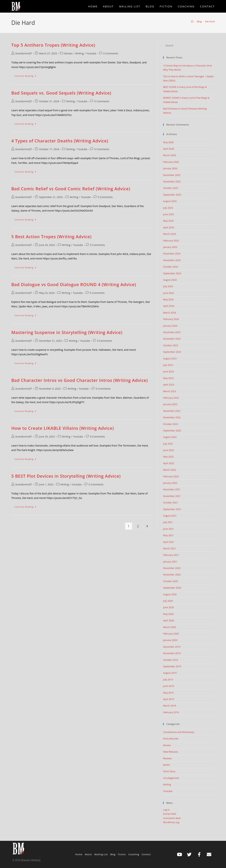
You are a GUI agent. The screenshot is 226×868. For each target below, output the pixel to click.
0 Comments (111, 53)
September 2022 (172, 430)
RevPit (167, 765)
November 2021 (172, 496)
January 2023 (170, 404)
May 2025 (168, 221)
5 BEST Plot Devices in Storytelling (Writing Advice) (66, 476)
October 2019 (170, 660)
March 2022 (170, 470)
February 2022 (171, 476)
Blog (113, 854)
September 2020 (172, 588)
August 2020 (170, 594)
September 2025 (172, 195)
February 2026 (171, 162)
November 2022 (172, 417)
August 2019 (170, 673)
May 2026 (168, 142)
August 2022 (170, 437)
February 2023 (171, 398)
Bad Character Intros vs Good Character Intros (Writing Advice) (80, 380)
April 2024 (169, 306)
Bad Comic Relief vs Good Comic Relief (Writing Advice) (71, 189)
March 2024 (170, 313)
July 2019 (168, 679)
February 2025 (171, 241)
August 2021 (170, 516)
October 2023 (170, 345)
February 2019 (171, 712)
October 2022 (170, 424)
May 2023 (168, 378)
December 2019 (172, 647)
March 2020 (170, 627)
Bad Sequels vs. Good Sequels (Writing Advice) (61, 93)
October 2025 (170, 188)
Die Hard (210, 21)
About (88, 854)
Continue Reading (27, 75)
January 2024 (170, 326)
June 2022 (169, 450)
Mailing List (101, 854)
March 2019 (170, 706)
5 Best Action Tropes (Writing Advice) (51, 236)
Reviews (168, 758)
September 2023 (172, 352)
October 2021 (170, 503)
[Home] (192, 21)
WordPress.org (171, 822)
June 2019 (169, 686)
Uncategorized (171, 778)
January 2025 (170, 247)
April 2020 (169, 620)
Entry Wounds (171, 739)
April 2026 (169, 149)
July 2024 (168, 286)
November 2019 (172, 653)
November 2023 (172, 339)
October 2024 (170, 267)
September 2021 (172, 509)
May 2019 (168, 693)
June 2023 (169, 371)
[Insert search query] (189, 46)
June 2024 (169, 293)
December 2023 (172, 332)
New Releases (171, 752)
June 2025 (169, 214)
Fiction (122, 854)
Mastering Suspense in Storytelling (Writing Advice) (67, 332)
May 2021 (168, 535)
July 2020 (168, 601)
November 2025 (172, 181)
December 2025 (172, 175)
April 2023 (169, 385)
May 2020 (168, 614)
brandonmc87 (24, 53)
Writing (79, 53)
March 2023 (170, 391)
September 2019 (172, 666)
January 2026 (170, 168)
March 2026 (170, 155)
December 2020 (172, 568)
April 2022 (169, 463)
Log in (166, 810)
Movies (68, 53)
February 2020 (171, 634)
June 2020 (169, 607)
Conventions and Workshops (179, 732)
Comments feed (172, 818)
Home (79, 854)
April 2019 (169, 699)
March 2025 (170, 234)
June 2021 (169, 529)
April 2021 (169, 542)
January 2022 (170, 483)
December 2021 (172, 489)
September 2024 (172, 273)
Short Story (169, 771)
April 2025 (169, 227)
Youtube (91, 53)
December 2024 (172, 254)
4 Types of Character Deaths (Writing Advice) (60, 141)
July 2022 (168, 444)
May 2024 (168, 299)
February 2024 (171, 319)
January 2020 (170, 640)
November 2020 (172, 575)
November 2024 (172, 260)
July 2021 (168, 522)
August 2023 (170, 358)
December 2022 (172, 411)
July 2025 (168, 208)
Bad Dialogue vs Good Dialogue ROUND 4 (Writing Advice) (74, 284)
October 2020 (170, 581)
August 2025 (170, 201)
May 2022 (168, 457)
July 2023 (168, 365)
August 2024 (170, 280)
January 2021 (170, 562)
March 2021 (170, 548)
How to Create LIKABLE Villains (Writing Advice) (63, 428)
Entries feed (170, 814)
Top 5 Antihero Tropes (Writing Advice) (53, 45)
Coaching (134, 854)
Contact (146, 854)
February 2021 (171, 555)
